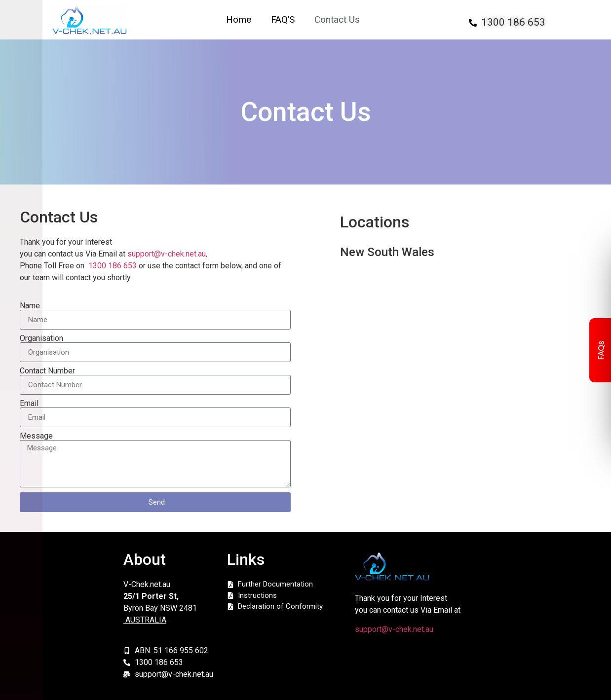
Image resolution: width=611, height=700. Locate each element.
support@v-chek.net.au (394, 629)
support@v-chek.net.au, (167, 254)
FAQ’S (283, 20)
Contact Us (337, 20)
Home (239, 20)
